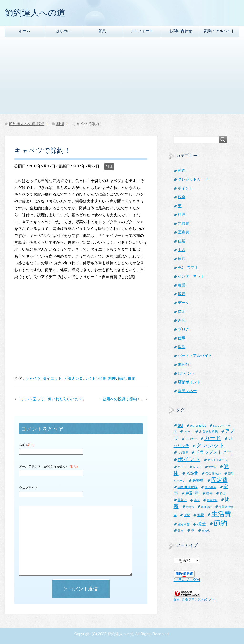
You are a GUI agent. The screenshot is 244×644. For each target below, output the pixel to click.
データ (183, 303)
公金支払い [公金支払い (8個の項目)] (213, 474)
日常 (182, 259)
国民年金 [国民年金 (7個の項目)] (210, 487)
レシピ (91, 378)
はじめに (63, 31)
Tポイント (187, 373)
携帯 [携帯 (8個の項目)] (209, 493)
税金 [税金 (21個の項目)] (202, 524)
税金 (182, 197)
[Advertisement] (122, 78)
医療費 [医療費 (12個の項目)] (198, 480)
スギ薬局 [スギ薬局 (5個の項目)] (183, 453)
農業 (182, 285)
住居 (182, 241)
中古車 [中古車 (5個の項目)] (212, 467)
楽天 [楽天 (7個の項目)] (197, 500)
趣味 (182, 320)
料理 (109, 166)
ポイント (185, 188)
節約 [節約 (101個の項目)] (220, 523)
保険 (182, 347)
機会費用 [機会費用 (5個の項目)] (212, 500)
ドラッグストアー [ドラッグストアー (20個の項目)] (213, 452)
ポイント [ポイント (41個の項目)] (189, 459)
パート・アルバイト (195, 356)
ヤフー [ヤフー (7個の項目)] (182, 467)
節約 (102, 31)
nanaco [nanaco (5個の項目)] (188, 431)
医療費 (183, 232)
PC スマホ (188, 267)
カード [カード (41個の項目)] (213, 438)
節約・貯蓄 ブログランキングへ (194, 599)
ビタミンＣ (73, 378)
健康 (102, 378)
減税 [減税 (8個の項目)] (187, 515)
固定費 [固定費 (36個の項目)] (219, 480)
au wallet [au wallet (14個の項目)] (198, 425)
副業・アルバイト (219, 31)
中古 (182, 250)
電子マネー (187, 391)
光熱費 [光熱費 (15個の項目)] (192, 473)
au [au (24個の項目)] (180, 425)
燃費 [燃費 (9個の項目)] (201, 515)
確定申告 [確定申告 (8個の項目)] (184, 524)
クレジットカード (193, 179)
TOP (27, 124)
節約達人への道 (35, 13)
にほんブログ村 (187, 580)
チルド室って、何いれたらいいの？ (52, 399)
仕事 (182, 338)
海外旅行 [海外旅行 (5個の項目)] (206, 507)
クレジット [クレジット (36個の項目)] (210, 445)
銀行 (182, 294)
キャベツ (33, 378)
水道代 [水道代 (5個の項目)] (190, 507)
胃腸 (132, 378)
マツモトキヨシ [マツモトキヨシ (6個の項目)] (218, 460)
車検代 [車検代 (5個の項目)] (206, 531)
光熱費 (183, 223)
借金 (182, 312)
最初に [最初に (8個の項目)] (182, 500)
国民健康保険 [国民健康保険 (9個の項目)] (188, 487)
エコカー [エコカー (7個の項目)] (191, 439)
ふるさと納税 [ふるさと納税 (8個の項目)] (208, 431)
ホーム (25, 31)
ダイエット (52, 378)
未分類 (183, 364)
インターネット (191, 276)
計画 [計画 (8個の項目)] (181, 530)
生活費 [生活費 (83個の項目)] (221, 514)
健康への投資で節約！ (122, 399)
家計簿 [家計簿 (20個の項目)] (192, 493)
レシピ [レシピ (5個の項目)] (197, 467)
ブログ (183, 329)
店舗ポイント (189, 382)
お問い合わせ (181, 31)
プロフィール (142, 31)
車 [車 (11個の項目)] (193, 530)
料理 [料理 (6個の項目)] (223, 493)
